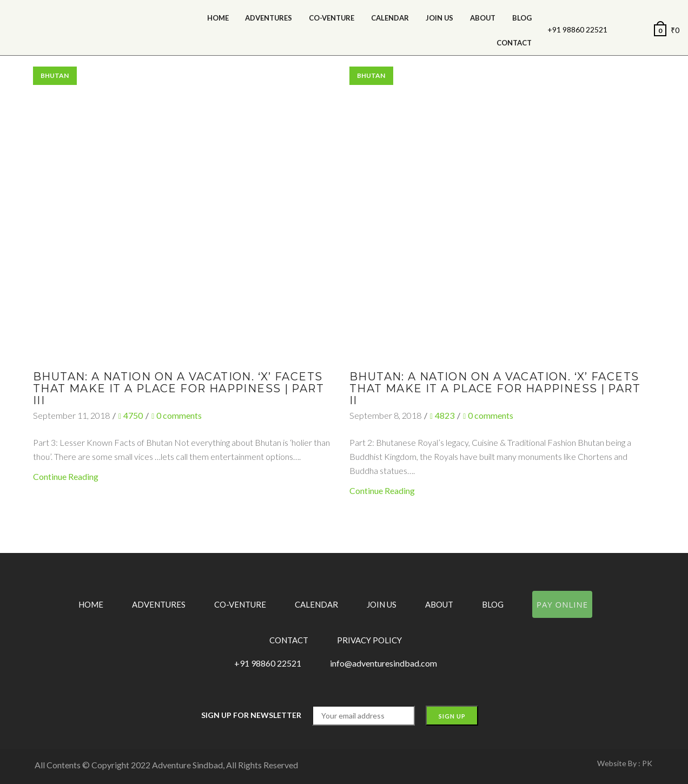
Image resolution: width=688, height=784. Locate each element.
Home (218, 18)
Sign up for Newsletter (251, 715)
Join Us (439, 18)
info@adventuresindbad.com (383, 663)
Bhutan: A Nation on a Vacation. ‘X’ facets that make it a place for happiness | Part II (495, 388)
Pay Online (562, 604)
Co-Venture (332, 18)
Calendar (316, 604)
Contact (514, 43)
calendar (390, 18)
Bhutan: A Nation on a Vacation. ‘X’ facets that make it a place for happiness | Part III (178, 388)
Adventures (269, 18)
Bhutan (55, 75)
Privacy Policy (369, 640)
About (483, 18)
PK (647, 763)
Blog (522, 18)
